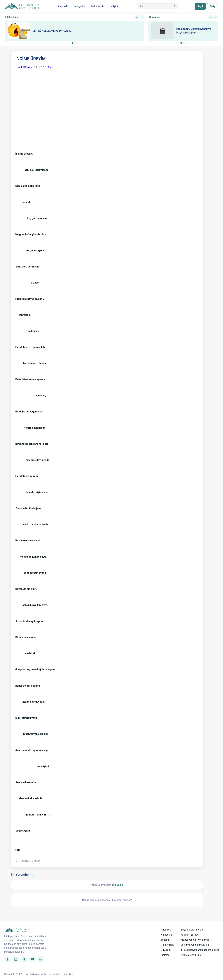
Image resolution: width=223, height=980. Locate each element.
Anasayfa (63, 6)
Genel (50, 67)
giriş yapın (117, 885)
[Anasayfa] (22, 6)
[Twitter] (24, 959)
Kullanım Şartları (190, 935)
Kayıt (200, 6)
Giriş (212, 6)
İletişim (114, 6)
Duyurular (166, 950)
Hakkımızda (98, 6)
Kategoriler (80, 6)
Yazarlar (165, 940)
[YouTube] (32, 959)
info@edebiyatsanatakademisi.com (200, 950)
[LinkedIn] (41, 959)
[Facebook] (7, 959)
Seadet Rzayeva (25, 67)
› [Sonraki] (142, 17)
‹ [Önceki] (137, 17)
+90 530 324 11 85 (191, 955)
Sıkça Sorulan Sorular (192, 930)
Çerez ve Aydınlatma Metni (195, 945)
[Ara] (174, 6)
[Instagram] (16, 959)
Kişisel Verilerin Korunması (195, 940)
